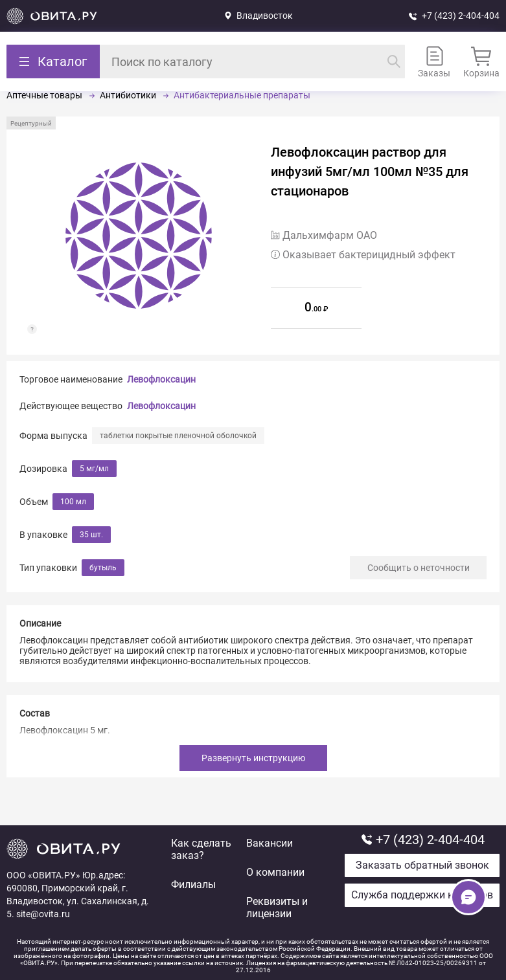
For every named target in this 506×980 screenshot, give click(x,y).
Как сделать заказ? (201, 849)
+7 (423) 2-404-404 (461, 16)
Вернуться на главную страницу (52, 16)
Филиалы (193, 885)
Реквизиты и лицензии (277, 908)
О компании (275, 872)
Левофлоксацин (161, 379)
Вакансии (270, 843)
